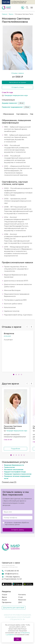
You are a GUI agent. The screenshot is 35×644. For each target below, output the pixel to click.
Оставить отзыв (18, 87)
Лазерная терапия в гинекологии (18, 474)
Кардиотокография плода (15, 472)
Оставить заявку (18, 530)
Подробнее (16, 449)
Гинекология (9, 467)
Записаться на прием (17, 82)
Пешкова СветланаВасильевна (13, 427)
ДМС (20, 602)
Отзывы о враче (17, 73)
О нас (21, 597)
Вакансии (22, 600)
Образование (8, 114)
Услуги (4, 595)
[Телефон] (17, 518)
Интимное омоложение (14, 470)
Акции (4, 600)
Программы (7, 602)
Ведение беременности (14, 465)
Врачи (4, 597)
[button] (27, 327)
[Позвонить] (23, 8)
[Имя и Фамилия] (17, 512)
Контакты (22, 595)
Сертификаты (22, 114)
